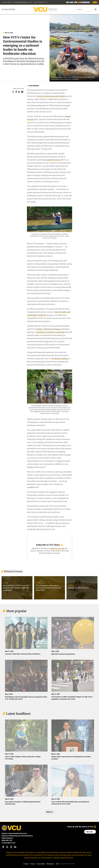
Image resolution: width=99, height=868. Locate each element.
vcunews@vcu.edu (8, 843)
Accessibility (41, 864)
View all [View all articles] (49, 812)
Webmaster (50, 864)
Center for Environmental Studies (51, 96)
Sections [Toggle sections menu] (9, 9)
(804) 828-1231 (7, 840)
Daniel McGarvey (53, 160)
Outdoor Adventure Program (48, 329)
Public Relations (7, 838)
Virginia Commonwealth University (25, 2)
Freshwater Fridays (60, 359)
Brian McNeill (34, 86)
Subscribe (90, 832)
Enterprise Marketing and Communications (17, 836)
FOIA (57, 864)
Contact (26, 864)
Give (95, 2)
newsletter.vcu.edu (57, 548)
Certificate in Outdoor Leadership (50, 332)
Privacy (33, 864)
